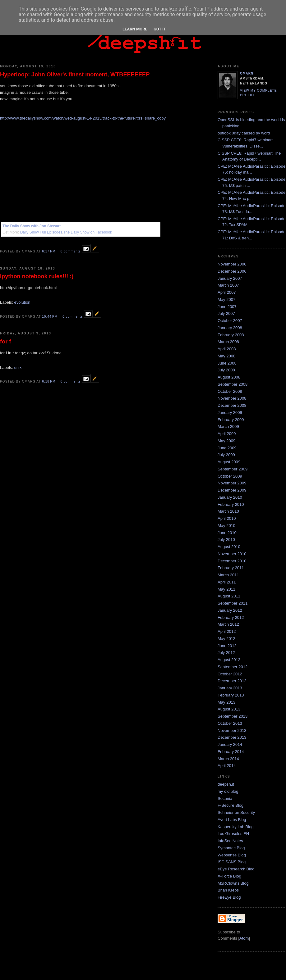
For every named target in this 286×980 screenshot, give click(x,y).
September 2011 (233, 603)
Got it (160, 29)
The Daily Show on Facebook (88, 232)
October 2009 (230, 476)
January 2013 (230, 688)
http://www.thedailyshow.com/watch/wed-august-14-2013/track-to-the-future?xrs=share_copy (83, 118)
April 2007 (227, 292)
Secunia (225, 799)
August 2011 (229, 596)
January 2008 (230, 328)
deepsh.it (226, 784)
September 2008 (233, 384)
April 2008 (227, 349)
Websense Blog (232, 855)
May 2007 (226, 299)
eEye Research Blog (236, 869)
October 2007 (230, 321)
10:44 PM (50, 317)
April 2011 (227, 582)
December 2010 (232, 561)
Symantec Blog (231, 848)
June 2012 (227, 646)
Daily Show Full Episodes (41, 232)
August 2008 (229, 377)
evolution (22, 302)
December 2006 (232, 271)
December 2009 (232, 490)
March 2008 (228, 342)
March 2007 (228, 285)
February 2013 (231, 695)
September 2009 (233, 469)
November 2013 (232, 730)
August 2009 (229, 462)
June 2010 (227, 533)
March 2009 (228, 426)
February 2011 (231, 568)
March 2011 (228, 575)
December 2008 (232, 405)
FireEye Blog (229, 897)
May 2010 (226, 526)
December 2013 (232, 737)
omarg (247, 73)
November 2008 (232, 398)
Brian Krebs (228, 890)
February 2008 (231, 335)
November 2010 (232, 554)
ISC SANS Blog (232, 862)
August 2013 (229, 709)
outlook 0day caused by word (244, 133)
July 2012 (226, 653)
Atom (244, 938)
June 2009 (227, 448)
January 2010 (230, 497)
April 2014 (227, 766)
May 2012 (226, 639)
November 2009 (232, 483)
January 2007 (230, 278)
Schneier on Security (236, 812)
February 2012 (231, 617)
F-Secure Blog (231, 805)
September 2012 (233, 667)
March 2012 (228, 624)
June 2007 (227, 307)
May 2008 (226, 356)
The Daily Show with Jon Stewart (32, 226)
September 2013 (233, 716)
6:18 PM (49, 381)
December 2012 (232, 681)
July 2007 (226, 313)
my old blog (228, 791)
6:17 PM (49, 251)
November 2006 (232, 264)
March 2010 (228, 511)
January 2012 (230, 610)
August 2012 (229, 660)
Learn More (135, 29)
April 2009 (227, 434)
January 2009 (230, 413)
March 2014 (228, 759)
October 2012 (230, 674)
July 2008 (226, 370)
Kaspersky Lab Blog (236, 827)
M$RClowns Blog (233, 883)
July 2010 (226, 540)
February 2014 (231, 752)
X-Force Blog (229, 876)
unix (18, 367)
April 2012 (227, 631)
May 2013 (226, 702)
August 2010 (229, 547)
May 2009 (226, 441)
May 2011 (226, 589)
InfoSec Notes (230, 841)
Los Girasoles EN (233, 834)
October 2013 (230, 723)
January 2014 (230, 744)
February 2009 (231, 420)
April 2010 (227, 518)
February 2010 (231, 504)
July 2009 (226, 455)
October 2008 (230, 391)
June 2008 (227, 363)
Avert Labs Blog (232, 820)
